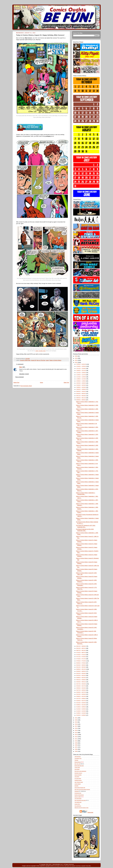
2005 (76, 751)
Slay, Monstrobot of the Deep (80, 800)
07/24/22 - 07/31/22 (81, 655)
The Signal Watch (78, 798)
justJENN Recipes (78, 780)
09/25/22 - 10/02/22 (81, 391)
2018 (76, 724)
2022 (76, 362)
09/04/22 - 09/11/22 (81, 398)
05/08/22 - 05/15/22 (81, 678)
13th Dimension (78, 757)
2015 (76, 730)
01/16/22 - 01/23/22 (81, 711)
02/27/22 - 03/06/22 (81, 699)
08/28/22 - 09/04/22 (81, 400)
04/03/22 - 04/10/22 (81, 688)
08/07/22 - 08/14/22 (81, 650)
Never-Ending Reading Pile (80, 788)
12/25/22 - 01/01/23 (81, 364)
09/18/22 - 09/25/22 (81, 394)
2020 (76, 720)
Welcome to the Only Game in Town (81, 808)
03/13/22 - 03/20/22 (81, 694)
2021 (76, 718)
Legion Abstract (78, 784)
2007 (76, 747)
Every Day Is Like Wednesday (80, 771)
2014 (76, 733)
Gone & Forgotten (78, 775)
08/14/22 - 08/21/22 (81, 648)
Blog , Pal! (77, 764)
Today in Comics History (55, 360)
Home (41, 383)
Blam (21, 367)
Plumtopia (77, 791)
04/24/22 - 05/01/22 (81, 682)
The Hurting (77, 777)
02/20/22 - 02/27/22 (81, 701)
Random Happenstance (79, 795)
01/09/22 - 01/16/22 (81, 713)
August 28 (34, 360)
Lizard (47, 360)
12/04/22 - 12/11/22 (81, 371)
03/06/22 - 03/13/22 (81, 696)
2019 (76, 722)
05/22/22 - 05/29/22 (81, 673)
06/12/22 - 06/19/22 (81, 667)
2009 (76, 743)
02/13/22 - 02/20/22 (81, 703)
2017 (76, 726)
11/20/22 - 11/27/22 (81, 375)
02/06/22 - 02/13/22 (81, 705)
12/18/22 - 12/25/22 (81, 366)
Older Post (66, 383)
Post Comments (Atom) (26, 386)
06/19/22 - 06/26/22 (81, 665)
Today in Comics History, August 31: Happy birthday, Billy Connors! (40, 35)
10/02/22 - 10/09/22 (81, 389)
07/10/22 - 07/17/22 (81, 659)
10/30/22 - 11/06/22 (81, 381)
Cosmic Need (77, 767)
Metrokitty (76, 786)
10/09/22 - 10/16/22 (81, 387)
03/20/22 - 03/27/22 (81, 692)
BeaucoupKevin (78, 762)
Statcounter (90, 812)
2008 (76, 745)
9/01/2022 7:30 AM (24, 374)
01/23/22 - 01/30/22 (81, 709)
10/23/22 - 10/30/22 (81, 383)
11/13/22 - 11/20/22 (81, 377)
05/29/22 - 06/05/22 (81, 671)
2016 (76, 728)
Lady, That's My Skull (79, 782)
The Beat (76, 760)
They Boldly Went (78, 802)
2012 (76, 737)
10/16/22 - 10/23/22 (81, 385)
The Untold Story (78, 806)
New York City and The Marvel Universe (82, 789)
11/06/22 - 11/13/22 (81, 379)
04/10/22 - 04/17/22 (81, 686)
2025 (76, 356)
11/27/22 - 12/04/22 (81, 373)
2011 (76, 739)
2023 (76, 360)
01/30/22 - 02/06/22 (81, 707)
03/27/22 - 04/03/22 (81, 690)
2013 (76, 735)
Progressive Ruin (78, 793)
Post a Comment (20, 377)
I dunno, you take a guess (40, 351)
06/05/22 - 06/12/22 (81, 669)
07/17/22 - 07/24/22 (81, 657)
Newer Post (16, 383)
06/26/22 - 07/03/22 (81, 663)
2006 (76, 749)
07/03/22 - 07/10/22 (81, 661)
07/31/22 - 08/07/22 (81, 653)
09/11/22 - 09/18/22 (81, 396)
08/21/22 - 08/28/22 (81, 646)
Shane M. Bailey (78, 797)
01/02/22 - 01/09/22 (81, 715)
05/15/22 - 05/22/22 (81, 676)
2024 (76, 358)
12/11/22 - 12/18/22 (81, 369)
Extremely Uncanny (78, 773)
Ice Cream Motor (78, 778)
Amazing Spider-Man (25, 360)
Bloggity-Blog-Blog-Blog (79, 766)
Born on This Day (41, 360)
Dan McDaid (77, 769)
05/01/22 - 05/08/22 (81, 680)
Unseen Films (77, 804)
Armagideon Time (78, 758)
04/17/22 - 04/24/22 (81, 684)
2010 (76, 741)
